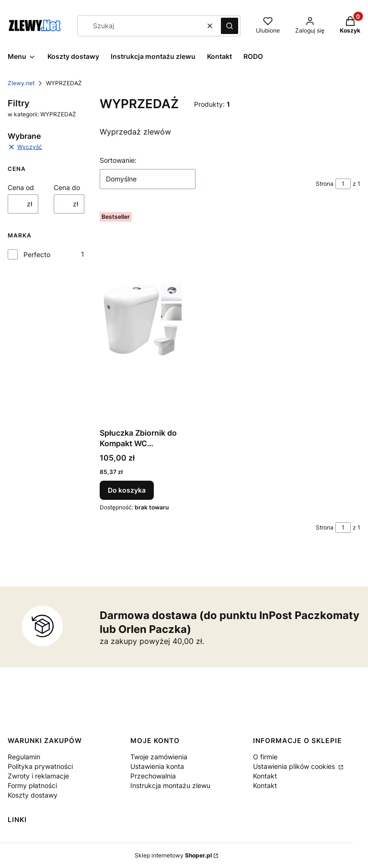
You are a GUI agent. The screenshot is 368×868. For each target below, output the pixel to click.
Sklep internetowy (173, 855)
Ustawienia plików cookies (295, 766)
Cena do (67, 187)
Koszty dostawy (33, 795)
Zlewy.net (21, 83)
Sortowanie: (118, 160)
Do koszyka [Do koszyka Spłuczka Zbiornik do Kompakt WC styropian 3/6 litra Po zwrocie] (127, 490)
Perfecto (37, 254)
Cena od (21, 187)
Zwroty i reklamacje (38, 776)
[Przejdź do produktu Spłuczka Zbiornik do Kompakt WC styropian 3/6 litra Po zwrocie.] (141, 316)
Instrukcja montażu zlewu (170, 785)
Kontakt (265, 776)
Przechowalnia (153, 776)
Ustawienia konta (157, 766)
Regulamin (24, 757)
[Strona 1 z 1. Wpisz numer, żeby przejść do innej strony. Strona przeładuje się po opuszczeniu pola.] (343, 184)
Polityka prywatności (40, 766)
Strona (325, 184)
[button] (230, 26)
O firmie (265, 757)
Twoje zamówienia (159, 757)
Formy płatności (32, 785)
